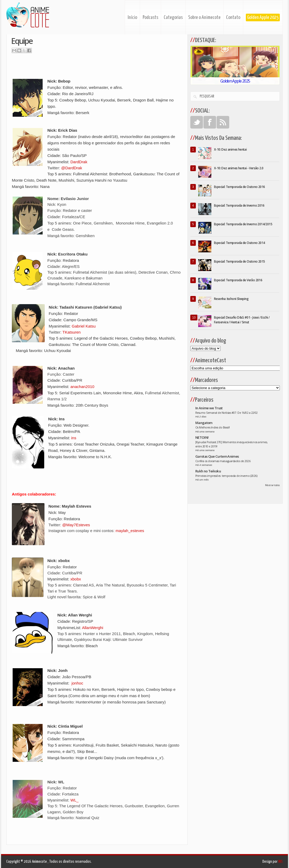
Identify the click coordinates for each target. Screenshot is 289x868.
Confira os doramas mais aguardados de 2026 (223, 461)
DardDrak (79, 162)
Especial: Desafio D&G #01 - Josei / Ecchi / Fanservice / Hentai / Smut (242, 320)
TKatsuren (71, 332)
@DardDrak (72, 168)
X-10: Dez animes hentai (230, 149)
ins (74, 438)
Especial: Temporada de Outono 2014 (240, 243)
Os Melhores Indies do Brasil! (213, 427)
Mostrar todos (272, 485)
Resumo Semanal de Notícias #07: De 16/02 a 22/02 (226, 413)
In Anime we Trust (209, 408)
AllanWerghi (93, 628)
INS (280, 862)
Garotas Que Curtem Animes (217, 456)
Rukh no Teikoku (208, 471)
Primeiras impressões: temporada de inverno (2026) (226, 476)
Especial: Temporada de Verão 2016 (238, 280)
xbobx (76, 579)
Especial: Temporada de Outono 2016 (240, 187)
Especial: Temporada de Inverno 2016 (239, 205)
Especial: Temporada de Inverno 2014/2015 (243, 224)
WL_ (75, 800)
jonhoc (77, 683)
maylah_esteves (130, 531)
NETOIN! (202, 437)
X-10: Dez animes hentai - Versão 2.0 (239, 168)
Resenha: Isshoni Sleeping (231, 299)
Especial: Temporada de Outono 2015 (240, 261)
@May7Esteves (76, 525)
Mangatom (204, 423)
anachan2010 (83, 387)
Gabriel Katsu (84, 326)
